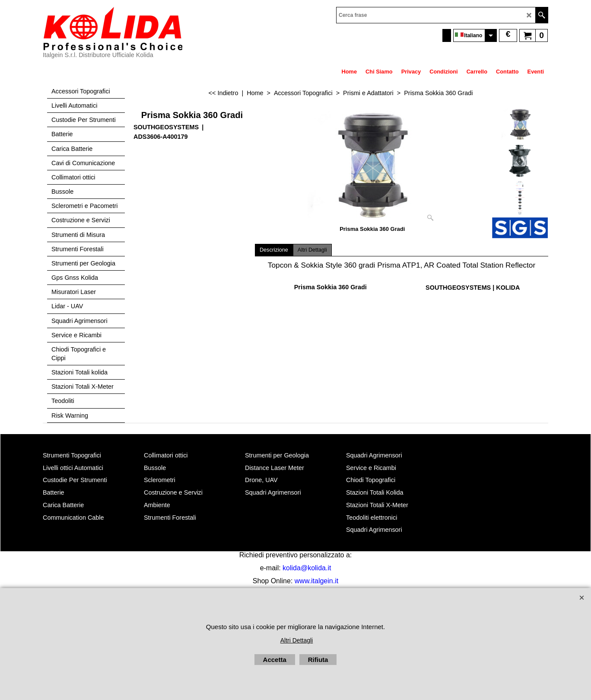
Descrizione (274, 250)
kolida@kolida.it (307, 568)
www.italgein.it (316, 581)
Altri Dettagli (312, 250)
